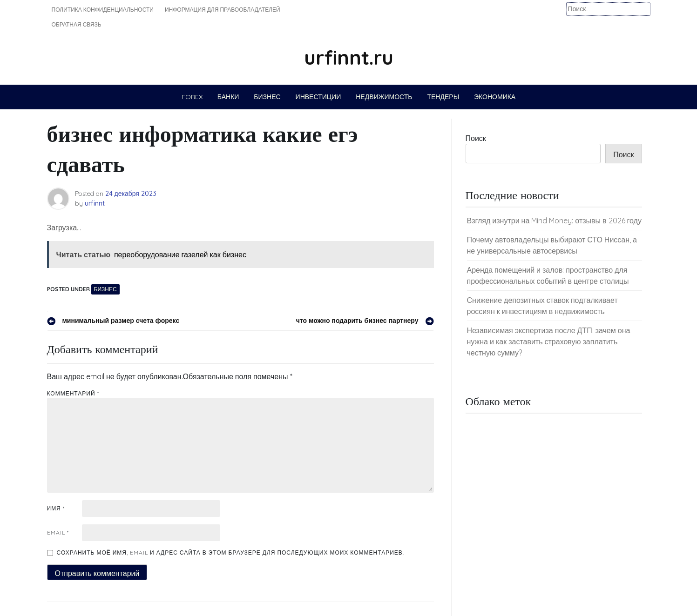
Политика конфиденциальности (103, 10)
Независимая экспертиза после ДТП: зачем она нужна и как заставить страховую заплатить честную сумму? (549, 341)
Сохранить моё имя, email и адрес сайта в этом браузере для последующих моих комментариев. (230, 552)
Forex (192, 97)
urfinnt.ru (349, 57)
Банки (228, 97)
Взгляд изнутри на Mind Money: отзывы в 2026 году (554, 221)
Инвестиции (318, 97)
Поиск (476, 138)
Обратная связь (77, 24)
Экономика (495, 97)
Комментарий (73, 393)
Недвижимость (384, 97)
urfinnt (95, 203)
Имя (56, 508)
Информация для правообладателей (223, 10)
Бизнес (267, 97)
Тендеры (443, 97)
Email (58, 532)
